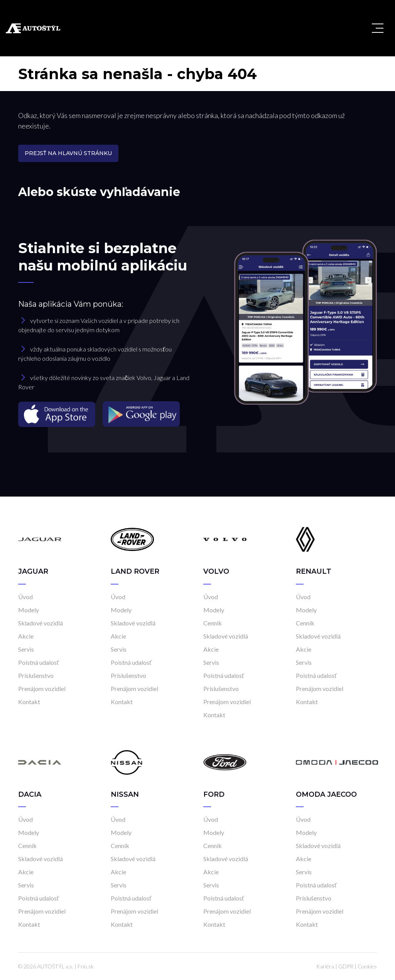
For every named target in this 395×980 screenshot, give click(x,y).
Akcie (26, 636)
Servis (26, 649)
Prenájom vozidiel (42, 689)
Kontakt (29, 702)
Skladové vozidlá (41, 623)
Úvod (25, 597)
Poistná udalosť (39, 662)
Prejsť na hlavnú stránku (68, 153)
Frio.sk (86, 966)
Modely (29, 610)
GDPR (346, 966)
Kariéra (325, 966)
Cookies (367, 966)
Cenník (213, 623)
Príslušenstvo (36, 675)
